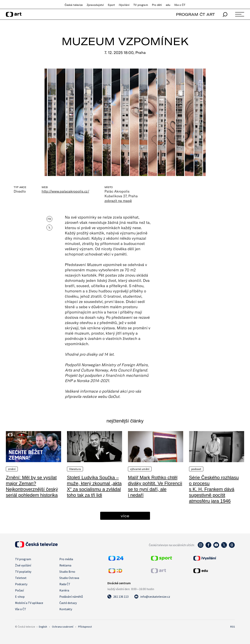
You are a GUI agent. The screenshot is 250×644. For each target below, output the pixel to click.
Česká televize (74, 5)
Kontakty (66, 609)
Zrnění (12, 469)
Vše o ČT (180, 5)
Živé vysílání (23, 565)
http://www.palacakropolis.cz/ (65, 191)
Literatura (75, 469)
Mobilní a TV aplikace (29, 603)
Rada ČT (65, 584)
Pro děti (157, 5)
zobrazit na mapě (118, 201)
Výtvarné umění (140, 469)
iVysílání (124, 5)
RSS (233, 627)
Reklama (65, 565)
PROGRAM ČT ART (195, 14)
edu (168, 5)
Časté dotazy (68, 603)
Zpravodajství (95, 5)
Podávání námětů (71, 597)
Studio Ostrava (69, 578)
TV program (141, 5)
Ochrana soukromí (63, 627)
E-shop (20, 597)
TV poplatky (23, 572)
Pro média (66, 559)
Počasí (19, 590)
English (43, 627)
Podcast (196, 469)
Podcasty (21, 584)
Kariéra (64, 590)
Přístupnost (85, 627)
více (125, 516)
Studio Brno (67, 572)
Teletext (21, 578)
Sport (111, 5)
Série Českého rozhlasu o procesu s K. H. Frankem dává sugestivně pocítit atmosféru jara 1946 (214, 489)
